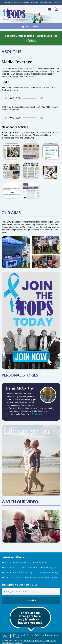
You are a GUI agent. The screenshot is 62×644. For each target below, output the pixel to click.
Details (32, 40)
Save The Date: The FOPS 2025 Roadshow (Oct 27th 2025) (31, 567)
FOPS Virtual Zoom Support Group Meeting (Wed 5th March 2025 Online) (31, 577)
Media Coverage (17, 62)
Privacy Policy (52, 635)
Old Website (14, 637)
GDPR (4, 637)
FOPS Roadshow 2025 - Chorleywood (24, 562)
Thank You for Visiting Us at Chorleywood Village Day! (31, 572)
